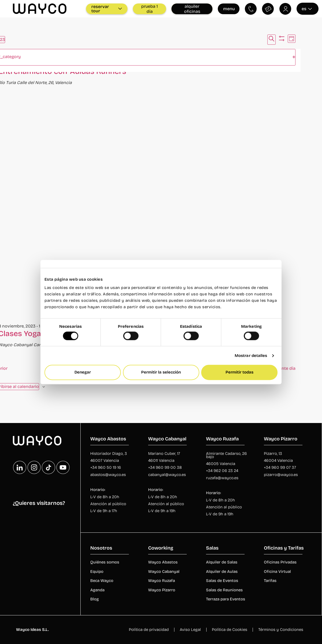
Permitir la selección (161, 372)
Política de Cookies (230, 630)
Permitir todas (239, 372)
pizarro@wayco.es (281, 475)
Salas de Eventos (222, 581)
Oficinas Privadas (280, 562)
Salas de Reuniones (224, 590)
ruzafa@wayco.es (222, 478)
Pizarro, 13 (273, 454)
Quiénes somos (105, 562)
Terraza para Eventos (226, 599)
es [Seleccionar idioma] (307, 9)
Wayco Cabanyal (164, 571)
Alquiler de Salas (222, 562)
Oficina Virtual (277, 571)
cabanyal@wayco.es (167, 475)
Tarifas (270, 581)
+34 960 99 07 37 (280, 467)
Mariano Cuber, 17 (164, 454)
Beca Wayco (102, 581)
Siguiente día (282, 368)
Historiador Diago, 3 (109, 454)
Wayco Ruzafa (162, 581)
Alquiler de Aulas (222, 571)
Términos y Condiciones (281, 630)
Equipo (97, 571)
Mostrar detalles (251, 356)
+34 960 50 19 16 (106, 467)
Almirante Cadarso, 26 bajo (226, 455)
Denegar (83, 372)
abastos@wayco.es (108, 475)
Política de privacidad (149, 630)
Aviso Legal (190, 630)
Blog (95, 599)
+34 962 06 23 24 (222, 471)
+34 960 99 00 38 (166, 467)
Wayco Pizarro (162, 590)
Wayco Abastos (163, 562)
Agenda (97, 590)
